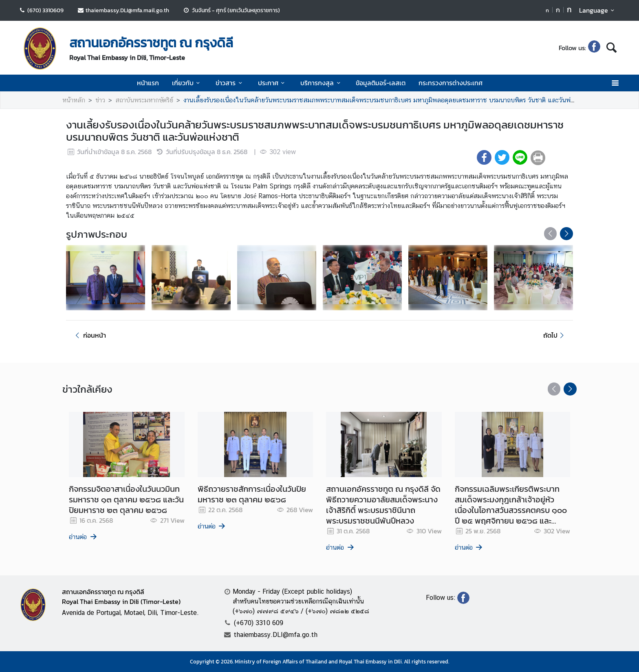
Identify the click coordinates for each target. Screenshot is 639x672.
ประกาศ (273, 83)
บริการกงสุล (322, 83)
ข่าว (100, 100)
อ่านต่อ (83, 537)
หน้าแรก (148, 83)
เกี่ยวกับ (187, 83)
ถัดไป (555, 335)
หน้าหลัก (74, 100)
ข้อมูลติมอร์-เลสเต (381, 83)
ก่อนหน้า (89, 335)
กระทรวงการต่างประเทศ (451, 83)
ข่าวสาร (230, 83)
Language (598, 10)
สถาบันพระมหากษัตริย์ (144, 100)
